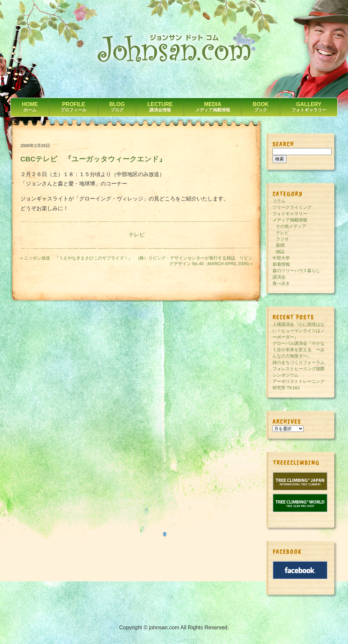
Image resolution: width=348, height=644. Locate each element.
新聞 (280, 245)
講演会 (279, 277)
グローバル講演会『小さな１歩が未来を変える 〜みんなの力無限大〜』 (299, 350)
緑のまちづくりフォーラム (299, 362)
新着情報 (281, 264)
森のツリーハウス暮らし (296, 271)
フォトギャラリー (290, 214)
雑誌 (280, 252)
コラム (279, 201)
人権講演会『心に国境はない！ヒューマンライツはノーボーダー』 (299, 331)
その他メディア (291, 226)
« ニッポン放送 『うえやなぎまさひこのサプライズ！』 (76, 258)
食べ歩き (281, 283)
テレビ (137, 235)
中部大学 (281, 258)
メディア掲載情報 (290, 220)
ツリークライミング (292, 207)
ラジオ (282, 239)
